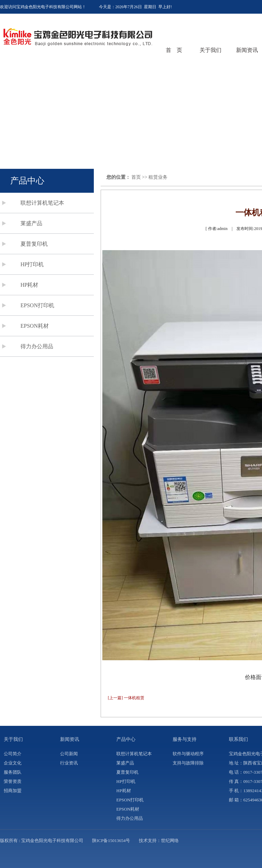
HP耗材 (29, 285)
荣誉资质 (13, 781)
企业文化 (13, 763)
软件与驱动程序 (188, 754)
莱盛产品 (31, 223)
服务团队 (13, 772)
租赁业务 (158, 177)
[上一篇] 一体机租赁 (126, 698)
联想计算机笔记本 (42, 203)
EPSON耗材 (35, 326)
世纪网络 (170, 840)
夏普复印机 (34, 244)
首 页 (174, 50)
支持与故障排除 (188, 763)
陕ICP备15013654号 (111, 840)
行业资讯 (69, 763)
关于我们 (210, 50)
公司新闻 (69, 754)
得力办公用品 (37, 346)
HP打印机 (32, 264)
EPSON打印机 (37, 305)
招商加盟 (13, 791)
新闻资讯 (247, 50)
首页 (136, 177)
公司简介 (13, 754)
